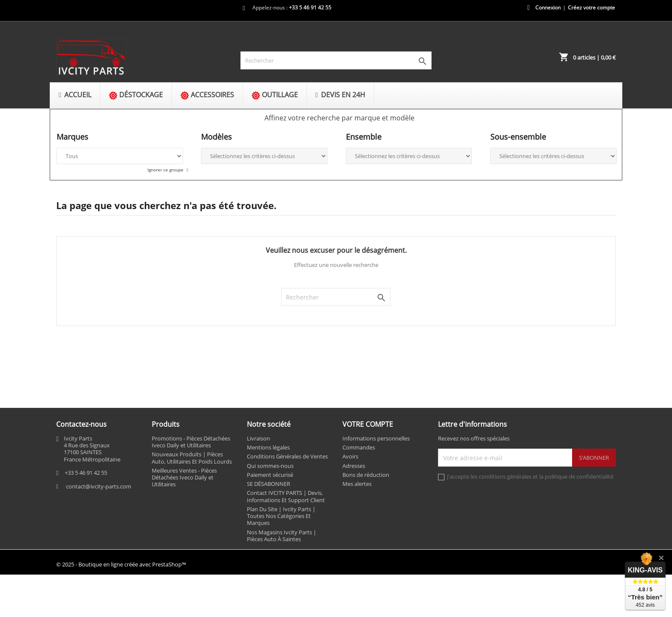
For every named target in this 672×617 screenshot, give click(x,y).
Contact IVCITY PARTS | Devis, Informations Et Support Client (286, 496)
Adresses (354, 466)
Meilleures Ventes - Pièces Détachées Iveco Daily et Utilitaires (184, 478)
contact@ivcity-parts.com (99, 486)
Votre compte (368, 424)
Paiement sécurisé (270, 475)
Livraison (258, 438)
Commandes (359, 447)
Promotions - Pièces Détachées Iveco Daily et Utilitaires (191, 442)
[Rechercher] (336, 60)
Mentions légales (268, 447)
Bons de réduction (366, 475)
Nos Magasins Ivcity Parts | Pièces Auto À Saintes (282, 536)
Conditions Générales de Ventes (287, 456)
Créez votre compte (591, 7)
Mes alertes (357, 484)
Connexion (548, 7)
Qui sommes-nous (270, 466)
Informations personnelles (376, 438)
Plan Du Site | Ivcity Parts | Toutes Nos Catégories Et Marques (281, 516)
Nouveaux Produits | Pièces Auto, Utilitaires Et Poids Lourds (192, 458)
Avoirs (350, 456)
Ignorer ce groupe (166, 170)
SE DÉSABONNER (268, 484)
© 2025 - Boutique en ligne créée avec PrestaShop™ (121, 564)
